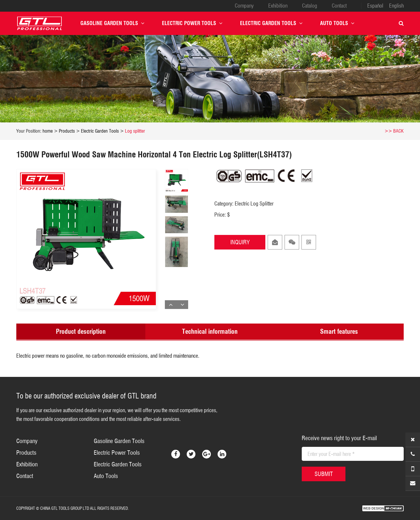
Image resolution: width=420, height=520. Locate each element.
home (48, 131)
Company (244, 6)
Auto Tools (337, 23)
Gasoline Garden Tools (112, 23)
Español (375, 6)
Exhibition (278, 6)
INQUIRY (240, 242)
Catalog (310, 6)
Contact (339, 6)
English (396, 6)
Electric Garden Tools (271, 23)
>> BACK (394, 131)
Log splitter (135, 131)
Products (67, 131)
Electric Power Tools (192, 23)
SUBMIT (324, 474)
